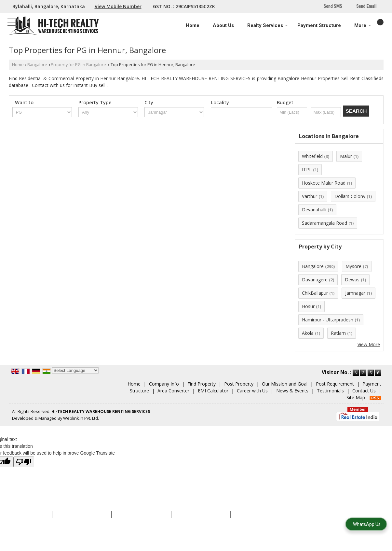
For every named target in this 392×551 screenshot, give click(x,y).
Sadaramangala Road (324, 223)
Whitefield (312, 156)
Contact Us (364, 391)
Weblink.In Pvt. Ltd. (81, 418)
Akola (308, 333)
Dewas (352, 280)
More (363, 25)
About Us (223, 25)
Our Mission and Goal (285, 384)
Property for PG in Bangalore (78, 65)
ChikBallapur (315, 293)
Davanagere (315, 280)
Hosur (308, 306)
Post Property (239, 384)
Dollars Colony (350, 196)
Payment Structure (319, 25)
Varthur (310, 196)
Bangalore (37, 65)
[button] (118, 6)
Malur (346, 156)
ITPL (307, 170)
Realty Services (268, 25)
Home (193, 25)
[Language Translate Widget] (75, 370)
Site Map (356, 397)
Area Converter (173, 391)
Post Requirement (335, 384)
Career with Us (252, 391)
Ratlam (338, 333)
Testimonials (330, 391)
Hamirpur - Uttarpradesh (328, 320)
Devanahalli (314, 210)
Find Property (202, 384)
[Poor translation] (24, 462)
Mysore (353, 266)
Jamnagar (355, 293)
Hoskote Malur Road (324, 183)
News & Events (292, 391)
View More (369, 344)
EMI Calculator (213, 391)
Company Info (164, 384)
